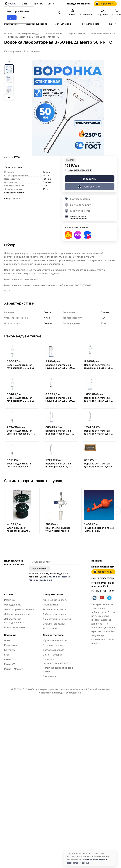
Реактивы (10, 600)
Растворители (51, 605)
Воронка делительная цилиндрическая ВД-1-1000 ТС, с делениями (20, 432)
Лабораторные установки (19, 609)
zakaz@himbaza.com (78, 4)
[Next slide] (9, 97)
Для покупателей (53, 635)
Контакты (38, 4)
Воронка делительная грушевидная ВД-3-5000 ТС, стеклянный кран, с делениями (21, 399)
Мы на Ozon (11, 659)
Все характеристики (15, 193)
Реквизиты (10, 645)
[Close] (113, 853)
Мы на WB (10, 664)
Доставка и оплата (54, 650)
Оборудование (13, 605)
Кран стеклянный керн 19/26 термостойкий (59, 529)
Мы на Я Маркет (13, 669)
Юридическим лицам (55, 640)
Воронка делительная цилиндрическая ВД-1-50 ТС (99, 465)
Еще (49, 4)
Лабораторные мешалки (57, 619)
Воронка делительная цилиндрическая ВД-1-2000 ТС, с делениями (20, 465)
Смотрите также (53, 595)
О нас (24, 4)
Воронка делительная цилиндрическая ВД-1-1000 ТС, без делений (98, 399)
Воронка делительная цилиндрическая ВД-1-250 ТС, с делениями (59, 465)
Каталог (9, 595)
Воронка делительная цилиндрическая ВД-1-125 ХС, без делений (59, 432)
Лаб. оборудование (37, 24)
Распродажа (11, 24)
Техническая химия (54, 609)
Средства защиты (14, 627)
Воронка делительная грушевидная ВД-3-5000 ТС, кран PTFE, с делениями (60, 366)
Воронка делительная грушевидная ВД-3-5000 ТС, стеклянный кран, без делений (99, 366)
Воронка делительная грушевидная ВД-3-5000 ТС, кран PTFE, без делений (21, 366)
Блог (7, 655)
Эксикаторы (50, 628)
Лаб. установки (64, 24)
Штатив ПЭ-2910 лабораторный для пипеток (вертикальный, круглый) (21, 529)
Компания (10, 635)
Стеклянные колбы (54, 624)
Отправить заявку (53, 645)
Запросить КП (105, 4)
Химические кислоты (55, 600)
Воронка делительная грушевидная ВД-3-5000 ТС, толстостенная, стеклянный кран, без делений (60, 399)
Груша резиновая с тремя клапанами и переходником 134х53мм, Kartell (99, 529)
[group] (68, 108)
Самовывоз (49, 676)
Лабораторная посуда (17, 614)
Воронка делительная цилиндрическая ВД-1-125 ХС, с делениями (98, 432)
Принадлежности (90, 24)
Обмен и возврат (53, 655)
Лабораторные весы (54, 614)
